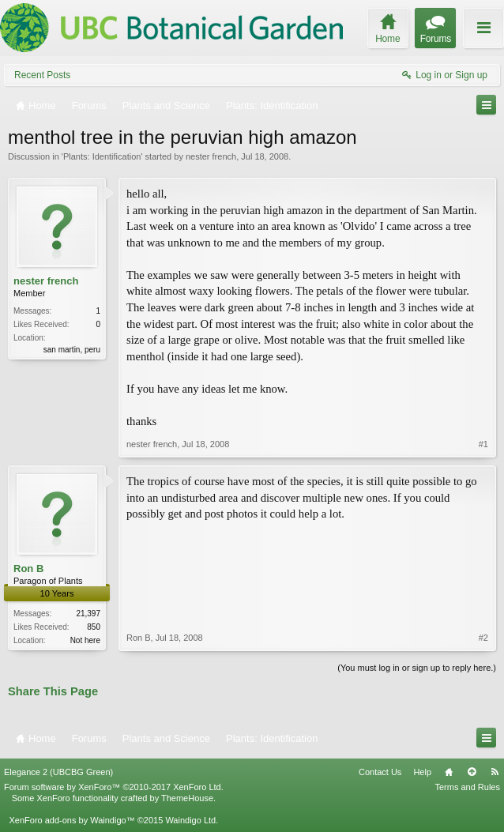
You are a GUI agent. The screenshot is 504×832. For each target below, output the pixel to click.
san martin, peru (72, 350)
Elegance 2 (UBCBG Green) (58, 772)
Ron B (28, 568)
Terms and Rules (467, 787)
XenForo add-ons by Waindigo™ (71, 820)
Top (472, 772)
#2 (483, 638)
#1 (483, 444)
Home (449, 772)
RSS (495, 772)
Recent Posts (42, 75)
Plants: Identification (102, 156)
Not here (85, 640)
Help (422, 772)
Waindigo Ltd (190, 820)
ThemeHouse (187, 798)
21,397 (88, 614)
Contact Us (380, 772)
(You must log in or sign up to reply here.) (417, 668)
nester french (211, 156)
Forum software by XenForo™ (114, 787)
